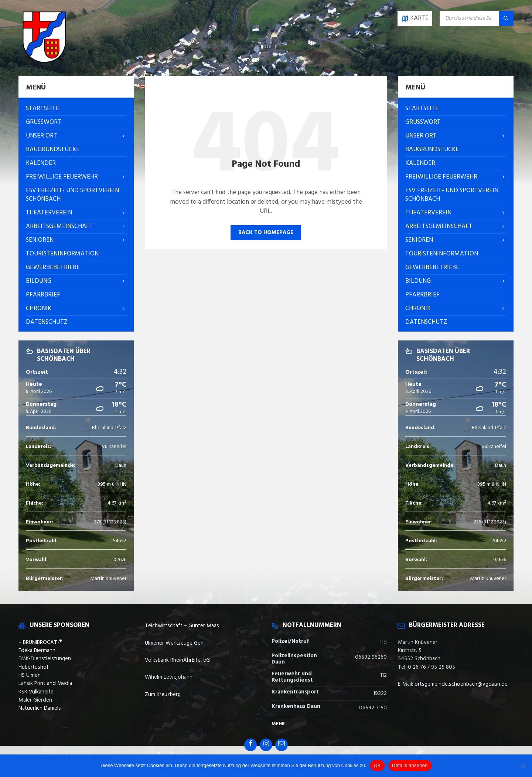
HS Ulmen (30, 675)
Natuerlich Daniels (40, 708)
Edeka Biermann (37, 651)
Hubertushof (34, 667)
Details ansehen (410, 765)
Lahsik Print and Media (45, 683)
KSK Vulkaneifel (37, 692)
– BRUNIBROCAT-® (40, 642)
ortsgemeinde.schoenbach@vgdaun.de (461, 684)
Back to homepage (266, 233)
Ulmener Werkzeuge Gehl (175, 643)
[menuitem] (76, 109)
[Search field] (477, 18)
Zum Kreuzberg (163, 695)
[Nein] (523, 766)
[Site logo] (44, 61)
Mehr (278, 724)
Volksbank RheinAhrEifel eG (177, 660)
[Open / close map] (415, 18)
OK (377, 765)
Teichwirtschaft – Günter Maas (182, 626)
